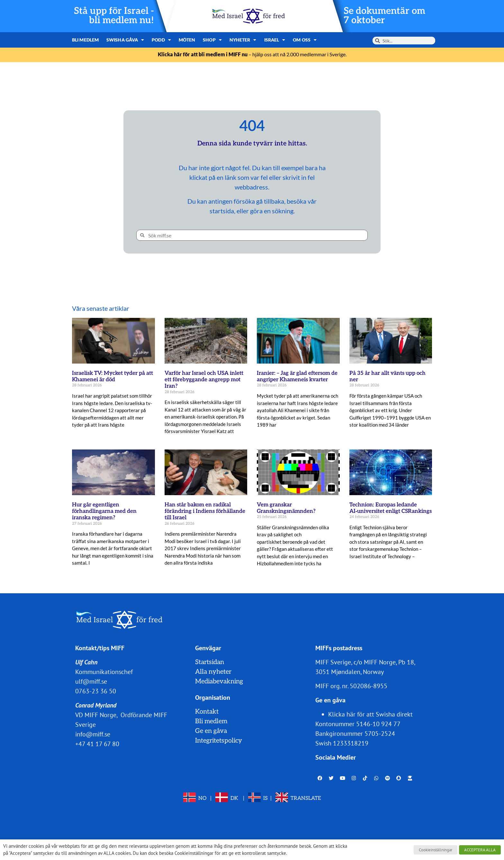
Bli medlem (85, 40)
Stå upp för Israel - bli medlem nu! (114, 16)
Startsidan (210, 662)
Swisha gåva (125, 40)
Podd (161, 40)
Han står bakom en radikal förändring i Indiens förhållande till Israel (205, 511)
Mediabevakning (219, 681)
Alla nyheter (213, 672)
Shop (212, 40)
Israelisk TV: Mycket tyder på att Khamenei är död (113, 376)
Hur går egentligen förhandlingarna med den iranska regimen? (104, 511)
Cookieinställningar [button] (436, 850)
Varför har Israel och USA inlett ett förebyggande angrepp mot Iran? (204, 380)
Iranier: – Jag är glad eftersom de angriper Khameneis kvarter (297, 376)
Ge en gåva (211, 731)
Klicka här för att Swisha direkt (370, 714)
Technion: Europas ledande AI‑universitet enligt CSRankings (391, 508)
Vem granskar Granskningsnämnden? (286, 508)
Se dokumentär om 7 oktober (384, 16)
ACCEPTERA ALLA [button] (480, 850)
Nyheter (243, 40)
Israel (275, 40)
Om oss (305, 40)
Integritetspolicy (219, 741)
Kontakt (207, 712)
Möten (187, 40)
